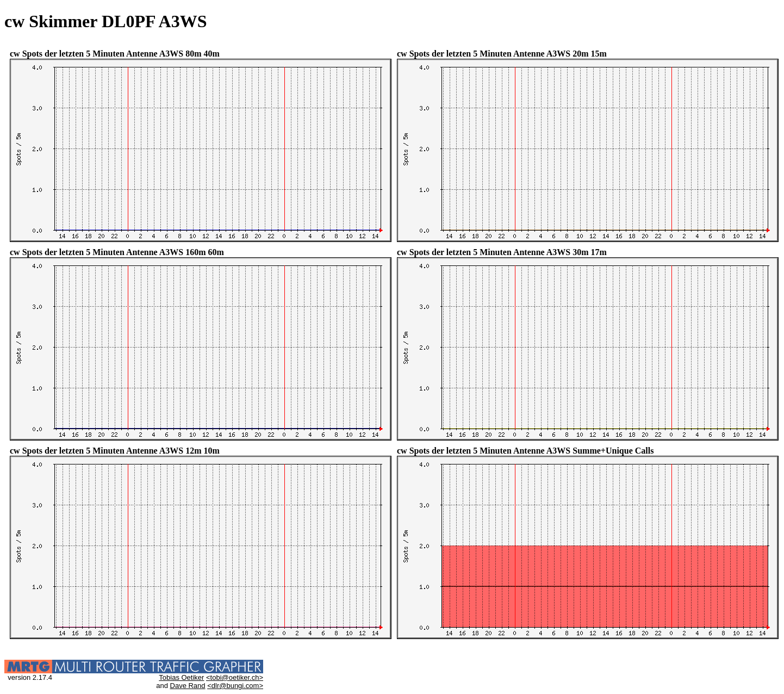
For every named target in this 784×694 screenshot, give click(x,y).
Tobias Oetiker (181, 677)
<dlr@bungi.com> (235, 686)
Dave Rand (188, 686)
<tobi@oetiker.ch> (235, 677)
